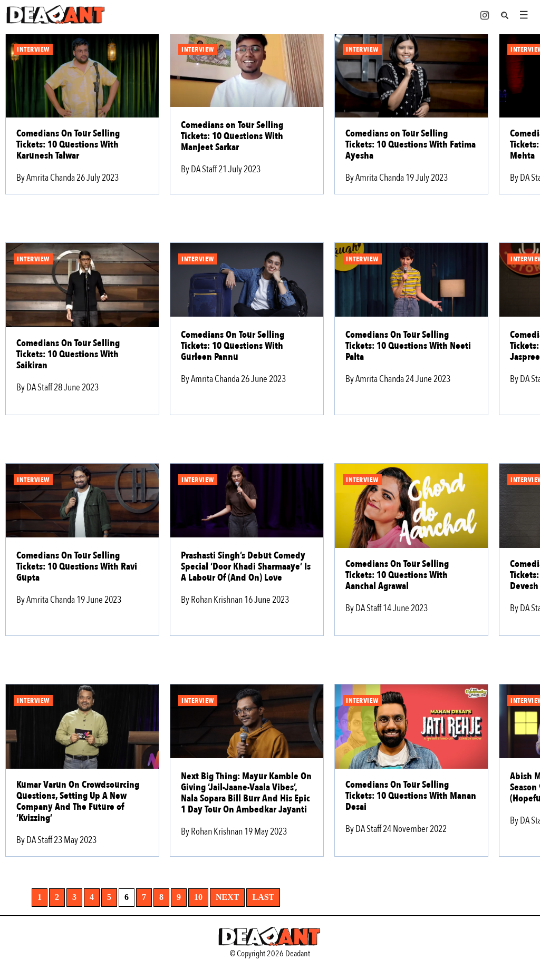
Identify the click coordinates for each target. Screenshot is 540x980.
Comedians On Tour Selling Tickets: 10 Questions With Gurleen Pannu (233, 346)
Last (263, 897)
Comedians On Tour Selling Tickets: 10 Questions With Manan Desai (411, 796)
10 (198, 897)
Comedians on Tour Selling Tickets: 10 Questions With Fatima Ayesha (411, 145)
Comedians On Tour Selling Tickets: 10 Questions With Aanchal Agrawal (397, 575)
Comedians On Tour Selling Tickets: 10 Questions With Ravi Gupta (77, 567)
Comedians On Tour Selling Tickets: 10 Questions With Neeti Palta (408, 346)
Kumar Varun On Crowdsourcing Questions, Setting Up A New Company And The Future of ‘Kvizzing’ (78, 801)
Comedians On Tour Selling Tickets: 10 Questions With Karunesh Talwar (68, 145)
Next (227, 897)
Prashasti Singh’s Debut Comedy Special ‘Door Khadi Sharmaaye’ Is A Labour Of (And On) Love (246, 567)
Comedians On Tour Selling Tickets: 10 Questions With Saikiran (68, 354)
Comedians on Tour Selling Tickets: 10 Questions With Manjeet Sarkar (232, 136)
